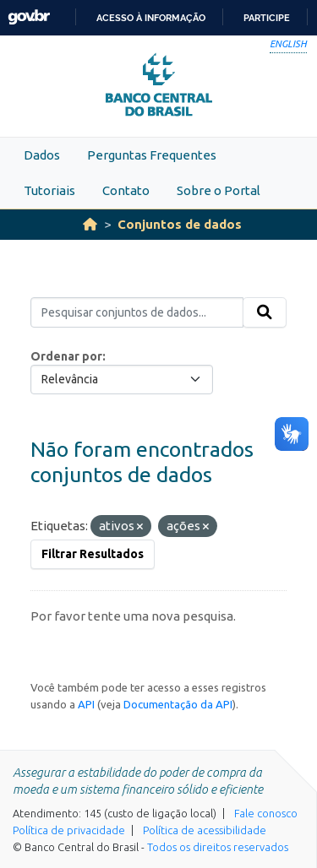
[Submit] (265, 312)
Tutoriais (49, 190)
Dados (42, 155)
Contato (126, 190)
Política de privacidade (69, 830)
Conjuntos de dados (180, 224)
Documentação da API (178, 704)
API (86, 704)
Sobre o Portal (219, 190)
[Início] (90, 224)
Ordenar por (66, 356)
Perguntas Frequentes (152, 155)
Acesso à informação (151, 18)
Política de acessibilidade (205, 830)
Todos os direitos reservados (218, 847)
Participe (267, 18)
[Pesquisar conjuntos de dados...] (137, 312)
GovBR (29, 17)
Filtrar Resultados (93, 554)
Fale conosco (266, 813)
